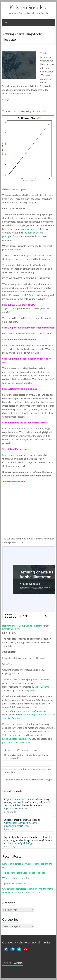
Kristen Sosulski (29, 7)
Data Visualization (15, 755)
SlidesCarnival (42, 687)
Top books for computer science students (24, 873)
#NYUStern (27, 799)
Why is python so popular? (16, 878)
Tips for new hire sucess (15, 883)
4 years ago (10, 812)
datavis (28, 755)
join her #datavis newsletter (17, 742)
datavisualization (41, 755)
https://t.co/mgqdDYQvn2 (16, 826)
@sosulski (47, 802)
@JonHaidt (18, 802)
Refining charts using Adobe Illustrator (23, 626)
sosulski (10, 750)
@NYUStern (13, 799)
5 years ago (10, 847)
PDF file (29, 295)
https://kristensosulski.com (16, 739)
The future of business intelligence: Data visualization (27, 770)
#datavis (33, 823)
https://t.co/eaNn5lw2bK (16, 809)
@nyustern (23, 823)
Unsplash (29, 690)
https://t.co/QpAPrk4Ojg (20, 843)
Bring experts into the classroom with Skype (27, 781)
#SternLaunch (10, 823)
